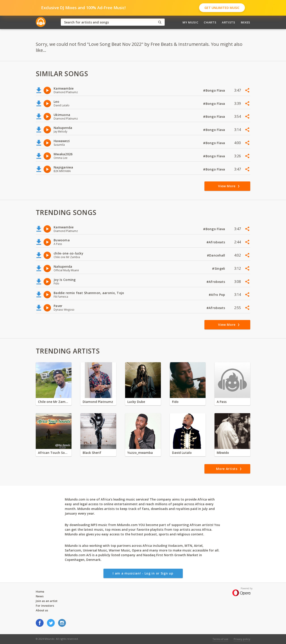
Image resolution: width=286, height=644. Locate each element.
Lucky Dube (136, 402)
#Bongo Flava (215, 90)
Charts (210, 22)
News (40, 596)
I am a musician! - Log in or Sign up (143, 573)
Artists (229, 22)
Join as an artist (47, 601)
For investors (45, 606)
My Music (190, 22)
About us (42, 610)
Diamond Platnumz (98, 402)
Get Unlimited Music (222, 8)
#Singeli (219, 268)
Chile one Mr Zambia (54, 402)
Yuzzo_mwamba (140, 453)
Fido (175, 402)
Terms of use (220, 639)
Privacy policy (242, 639)
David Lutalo (182, 453)
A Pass (222, 402)
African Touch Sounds (54, 453)
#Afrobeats (216, 242)
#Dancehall (217, 255)
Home (40, 591)
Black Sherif (92, 453)
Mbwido (223, 453)
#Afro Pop (217, 295)
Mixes (246, 22)
